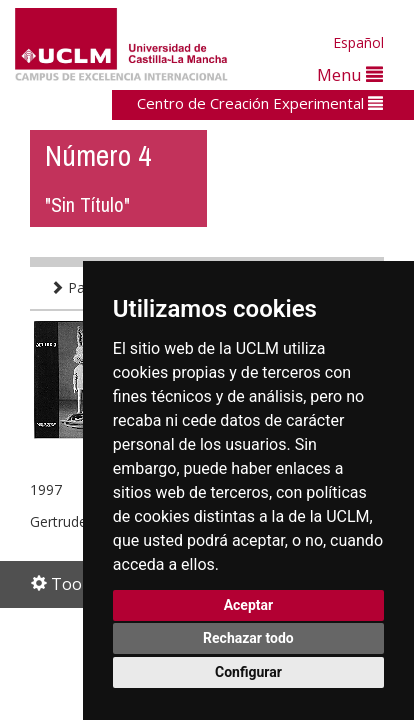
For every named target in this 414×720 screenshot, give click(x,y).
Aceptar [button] (249, 605)
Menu (350, 74)
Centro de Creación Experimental (260, 103)
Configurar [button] (248, 672)
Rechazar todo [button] (248, 638)
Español (358, 42)
